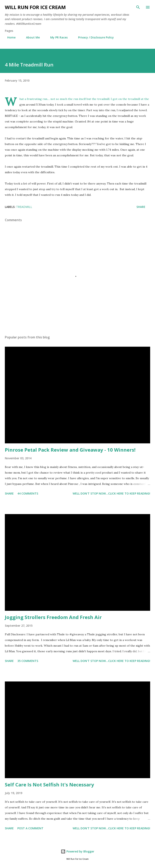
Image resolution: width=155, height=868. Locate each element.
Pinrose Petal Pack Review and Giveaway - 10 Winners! (70, 450)
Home (9, 37)
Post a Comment (30, 828)
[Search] (138, 7)
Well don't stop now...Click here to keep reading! (111, 493)
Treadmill (24, 207)
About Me (30, 37)
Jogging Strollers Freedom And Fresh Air (53, 617)
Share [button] (141, 207)
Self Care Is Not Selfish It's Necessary (49, 785)
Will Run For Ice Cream (35, 7)
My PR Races (57, 37)
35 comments (28, 661)
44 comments (28, 493)
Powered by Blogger (77, 851)
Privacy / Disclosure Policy (94, 37)
